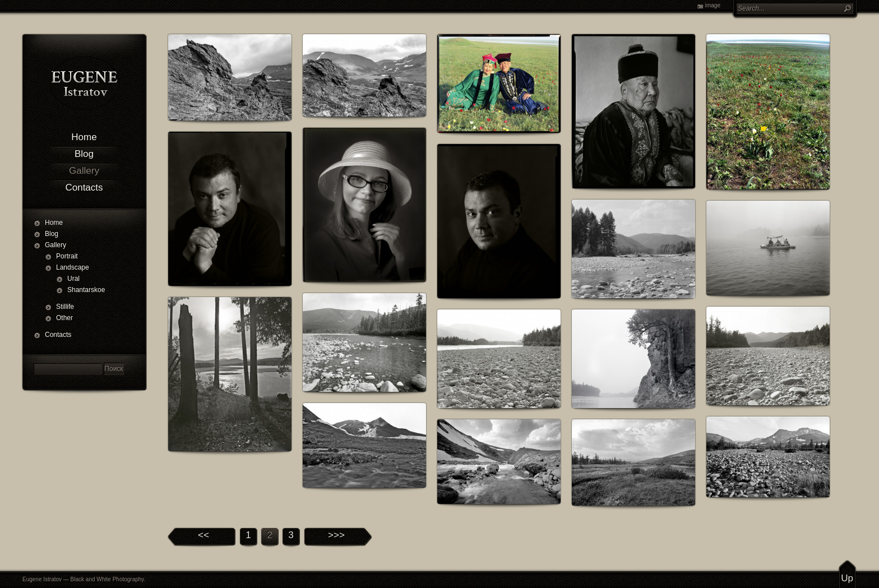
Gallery (84, 171)
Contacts (84, 187)
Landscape (73, 267)
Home (84, 137)
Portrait (67, 256)
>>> (336, 535)
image (713, 5)
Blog (84, 154)
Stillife (65, 307)
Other (64, 318)
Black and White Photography (107, 579)
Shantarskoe (84, 290)
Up (847, 578)
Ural (73, 279)
